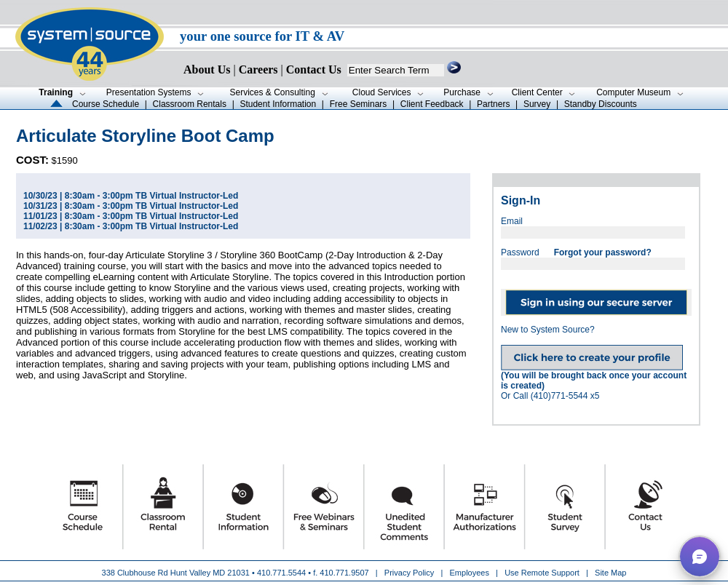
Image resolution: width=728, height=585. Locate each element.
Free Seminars (359, 104)
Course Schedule (106, 104)
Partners (493, 104)
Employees (470, 573)
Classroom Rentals (190, 104)
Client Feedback (432, 104)
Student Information (278, 104)
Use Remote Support (542, 573)
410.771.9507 (344, 573)
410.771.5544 (281, 573)
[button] (700, 557)
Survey (537, 104)
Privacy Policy (411, 573)
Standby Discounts (601, 104)
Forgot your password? (603, 252)
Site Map (610, 573)
